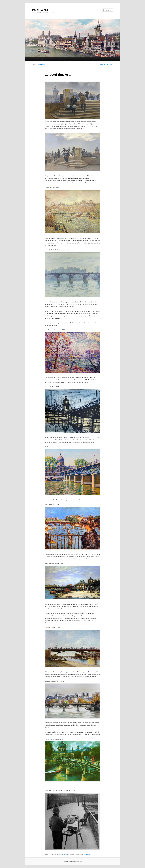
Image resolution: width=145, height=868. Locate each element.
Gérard (67, 854)
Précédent (102, 65)
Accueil (34, 59)
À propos (42, 59)
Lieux (61, 854)
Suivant (110, 65)
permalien (87, 854)
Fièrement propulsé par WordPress (72, 861)
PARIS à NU (40, 10)
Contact (50, 59)
